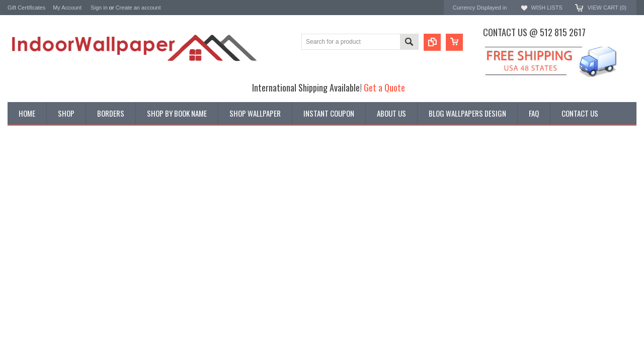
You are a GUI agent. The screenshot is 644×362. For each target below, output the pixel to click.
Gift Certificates (26, 8)
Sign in (99, 8)
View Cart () (607, 8)
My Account (67, 8)
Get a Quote (384, 87)
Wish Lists (546, 8)
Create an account (138, 8)
